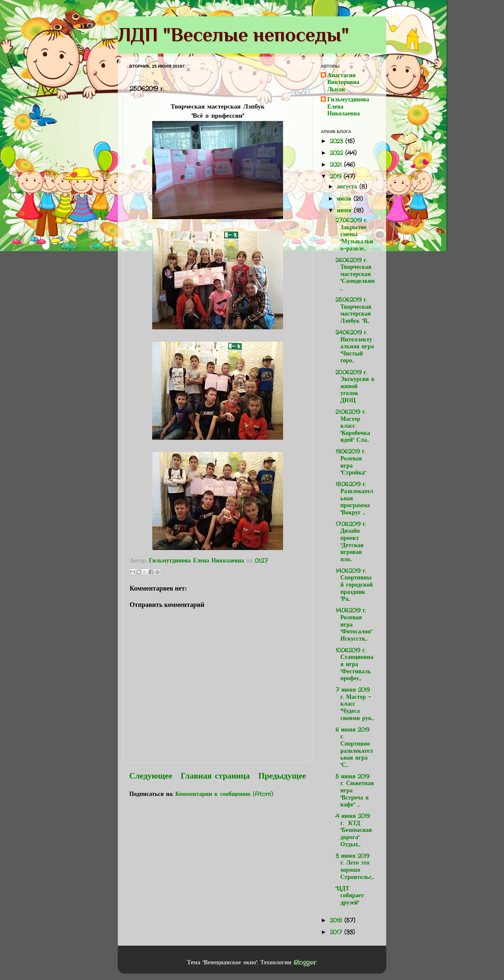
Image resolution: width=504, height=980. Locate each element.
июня (345, 211)
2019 (337, 177)
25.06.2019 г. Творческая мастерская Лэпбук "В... (353, 310)
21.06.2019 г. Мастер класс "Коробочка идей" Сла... (353, 426)
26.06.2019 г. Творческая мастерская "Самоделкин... (355, 274)
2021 (337, 165)
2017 (337, 932)
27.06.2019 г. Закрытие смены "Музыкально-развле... (354, 234)
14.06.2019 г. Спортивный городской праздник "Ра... (354, 585)
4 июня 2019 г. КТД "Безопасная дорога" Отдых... (354, 830)
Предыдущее (282, 776)
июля (345, 199)
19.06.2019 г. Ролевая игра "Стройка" (351, 462)
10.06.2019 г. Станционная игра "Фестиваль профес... (354, 664)
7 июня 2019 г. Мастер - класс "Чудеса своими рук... (355, 704)
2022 (338, 153)
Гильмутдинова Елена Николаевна (348, 107)
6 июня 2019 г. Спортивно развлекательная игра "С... (354, 748)
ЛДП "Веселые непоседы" (233, 34)
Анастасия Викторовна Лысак (343, 83)
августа (348, 187)
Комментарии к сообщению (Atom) (224, 794)
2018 (337, 920)
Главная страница (215, 776)
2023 (338, 141)
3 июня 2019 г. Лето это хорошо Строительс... (355, 867)
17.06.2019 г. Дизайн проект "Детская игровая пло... (351, 542)
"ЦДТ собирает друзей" (350, 896)
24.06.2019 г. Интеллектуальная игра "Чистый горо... (355, 347)
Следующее (151, 776)
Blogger (305, 963)
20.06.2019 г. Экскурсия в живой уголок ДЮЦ (355, 387)
